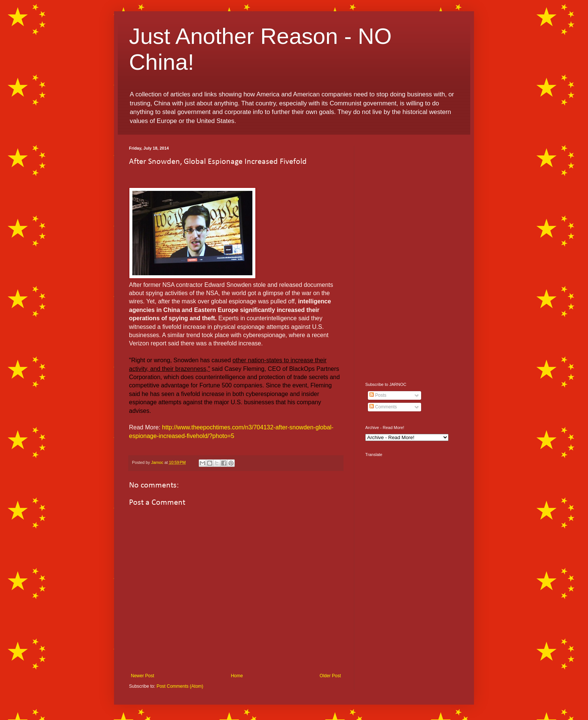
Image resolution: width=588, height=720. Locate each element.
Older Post (330, 676)
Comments (383, 407)
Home (237, 676)
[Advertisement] (412, 258)
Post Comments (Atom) (180, 686)
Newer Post (142, 676)
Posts (378, 395)
